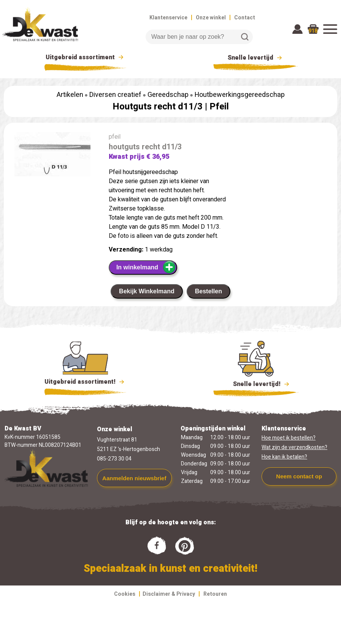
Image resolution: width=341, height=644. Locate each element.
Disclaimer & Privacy (169, 594)
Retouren (215, 594)
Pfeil (219, 107)
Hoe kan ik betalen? (284, 457)
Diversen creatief (115, 95)
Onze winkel (211, 18)
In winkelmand (146, 267)
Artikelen (70, 95)
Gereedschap (168, 95)
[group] (52, 156)
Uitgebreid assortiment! (85, 382)
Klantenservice (168, 18)
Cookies (125, 594)
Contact (245, 18)
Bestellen (209, 291)
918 (313, 31)
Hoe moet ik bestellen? (289, 438)
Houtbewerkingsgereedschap (240, 95)
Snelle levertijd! (256, 383)
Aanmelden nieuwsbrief (134, 478)
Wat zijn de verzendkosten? (294, 447)
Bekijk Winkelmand (147, 291)
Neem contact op (299, 476)
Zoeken (245, 37)
